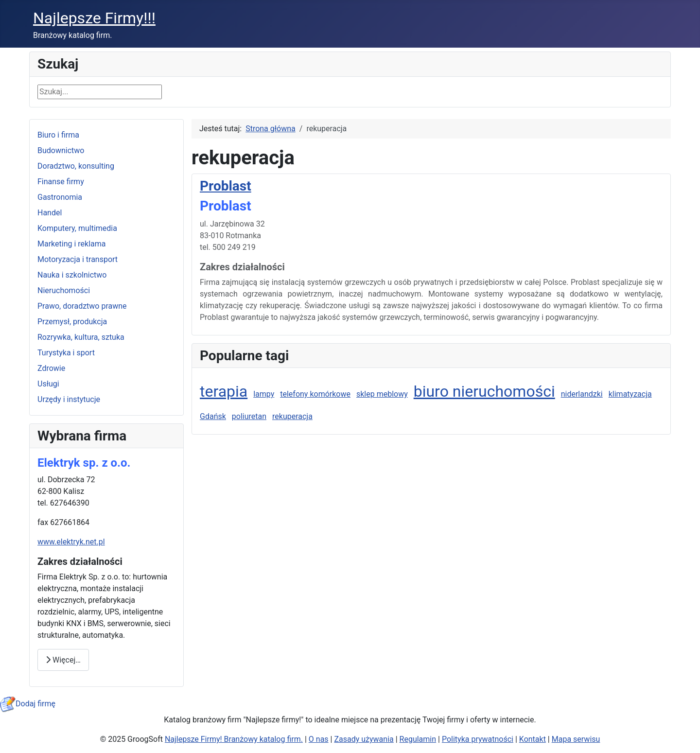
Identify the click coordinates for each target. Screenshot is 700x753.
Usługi (48, 384)
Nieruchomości (64, 290)
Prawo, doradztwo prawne (82, 306)
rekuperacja (292, 416)
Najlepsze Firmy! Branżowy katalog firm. (234, 739)
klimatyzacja (630, 394)
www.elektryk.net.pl (71, 542)
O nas (319, 739)
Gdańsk (213, 416)
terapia (224, 391)
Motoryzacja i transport (78, 259)
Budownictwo (61, 150)
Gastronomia (60, 197)
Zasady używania (364, 739)
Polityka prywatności (478, 739)
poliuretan (249, 416)
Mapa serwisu (576, 739)
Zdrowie (51, 368)
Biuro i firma (58, 135)
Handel (50, 213)
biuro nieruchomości (484, 391)
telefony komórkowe (315, 394)
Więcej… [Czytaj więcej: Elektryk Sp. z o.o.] (63, 660)
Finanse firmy (61, 182)
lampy (264, 394)
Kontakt (533, 739)
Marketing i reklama (72, 244)
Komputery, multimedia (77, 228)
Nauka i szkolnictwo (72, 275)
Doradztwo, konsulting (76, 166)
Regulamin (418, 739)
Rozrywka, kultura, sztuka (81, 337)
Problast (226, 186)
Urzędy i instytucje (69, 399)
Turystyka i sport (66, 353)
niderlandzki (582, 394)
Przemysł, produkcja (72, 322)
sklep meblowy (382, 394)
